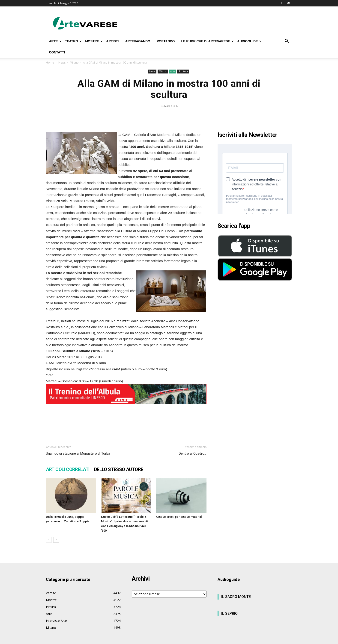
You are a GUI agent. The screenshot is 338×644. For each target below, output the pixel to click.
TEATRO (73, 41)
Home (50, 63)
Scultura (183, 71)
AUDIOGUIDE (249, 41)
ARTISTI (112, 41)
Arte (172, 71)
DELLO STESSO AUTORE (119, 469)
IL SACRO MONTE (236, 597)
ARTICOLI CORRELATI (68, 469)
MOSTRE (94, 41)
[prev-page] (49, 540)
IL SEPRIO (229, 613)
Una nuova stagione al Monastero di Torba (78, 454)
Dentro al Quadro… (193, 454)
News (62, 63)
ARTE (55, 41)
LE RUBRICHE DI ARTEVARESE (207, 41)
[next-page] (56, 540)
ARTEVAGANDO (138, 41)
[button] (287, 42)
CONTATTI (57, 52)
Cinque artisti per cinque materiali (179, 517)
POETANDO (166, 41)
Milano (74, 63)
